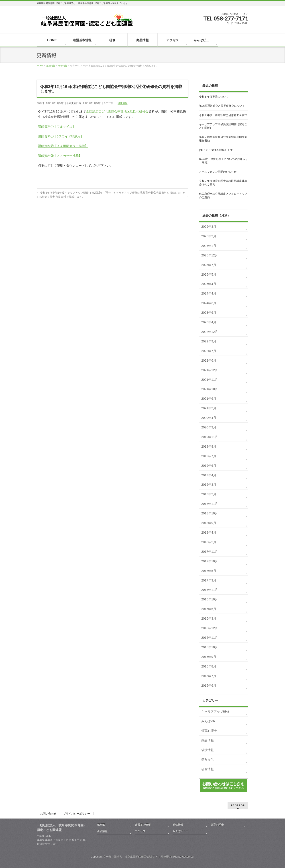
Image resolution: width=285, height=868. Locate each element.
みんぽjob (208, 721)
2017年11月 (210, 552)
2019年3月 (209, 485)
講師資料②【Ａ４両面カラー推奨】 (63, 146)
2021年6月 (209, 399)
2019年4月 (209, 475)
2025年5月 (209, 274)
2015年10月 (210, 647)
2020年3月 (209, 427)
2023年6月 (209, 313)
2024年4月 (209, 293)
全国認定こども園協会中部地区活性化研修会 (117, 111)
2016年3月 (209, 618)
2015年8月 (209, 666)
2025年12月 (210, 255)
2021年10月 (210, 389)
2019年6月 (209, 466)
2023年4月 (209, 322)
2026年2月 (209, 236)
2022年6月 (209, 360)
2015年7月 (209, 676)
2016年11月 (210, 590)
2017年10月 (210, 561)
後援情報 (208, 750)
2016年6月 (209, 609)
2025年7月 (209, 265)
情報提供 (208, 759)
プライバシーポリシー (77, 814)
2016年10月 (210, 599)
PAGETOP (238, 805)
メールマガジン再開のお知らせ (218, 172)
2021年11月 (210, 380)
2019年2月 (209, 494)
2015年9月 (209, 657)
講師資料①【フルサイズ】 (57, 127)
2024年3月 (209, 303)
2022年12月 (210, 332)
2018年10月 (210, 513)
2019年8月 (209, 446)
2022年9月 (209, 341)
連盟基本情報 (143, 825)
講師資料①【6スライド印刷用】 (61, 136)
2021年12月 (210, 370)
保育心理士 (209, 731)
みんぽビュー (181, 831)
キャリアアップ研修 (215, 712)
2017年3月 (209, 580)
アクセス (140, 831)
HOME (101, 825)
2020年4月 (209, 418)
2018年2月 (209, 542)
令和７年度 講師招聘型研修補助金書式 (223, 115)
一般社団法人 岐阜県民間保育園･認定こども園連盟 (137, 857)
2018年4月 (209, 532)
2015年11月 (210, 638)
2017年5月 (209, 571)
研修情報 (122, 103)
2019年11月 (210, 437)
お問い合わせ (48, 814)
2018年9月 (209, 523)
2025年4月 (209, 284)
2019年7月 (209, 456)
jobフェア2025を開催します (216, 150)
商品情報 (208, 740)
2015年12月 (210, 628)
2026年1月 (209, 246)
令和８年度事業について (214, 97)
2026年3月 (209, 227)
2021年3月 (209, 408)
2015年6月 (209, 686)
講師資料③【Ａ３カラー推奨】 (60, 156)
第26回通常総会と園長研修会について (222, 106)
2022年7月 (209, 351)
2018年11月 (210, 504)
